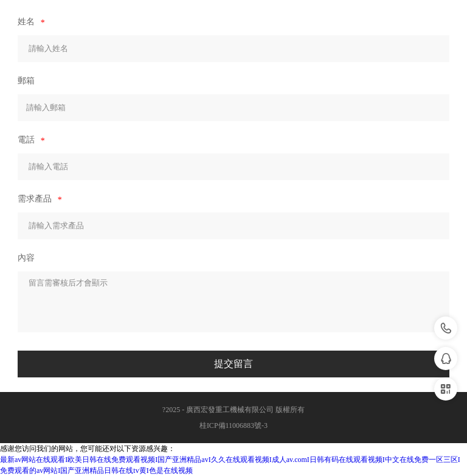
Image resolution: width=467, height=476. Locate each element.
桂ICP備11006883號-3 (233, 425)
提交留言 (233, 364)
